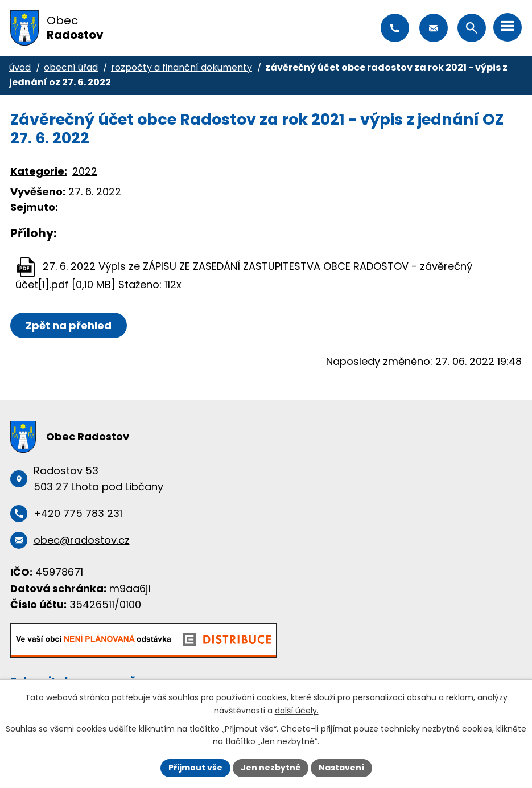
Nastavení (341, 768)
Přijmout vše (195, 768)
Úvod (20, 67)
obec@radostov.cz (434, 28)
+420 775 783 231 (395, 28)
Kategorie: (39, 171)
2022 (85, 171)
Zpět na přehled (69, 325)
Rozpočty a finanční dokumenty (182, 67)
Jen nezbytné (271, 768)
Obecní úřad (71, 67)
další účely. (297, 711)
